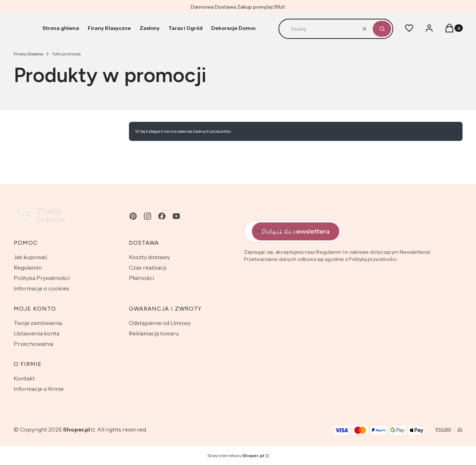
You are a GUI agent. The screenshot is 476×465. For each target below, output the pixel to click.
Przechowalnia (33, 344)
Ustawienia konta (37, 333)
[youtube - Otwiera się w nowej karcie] (176, 216)
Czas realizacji (148, 267)
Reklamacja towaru (154, 333)
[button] (382, 29)
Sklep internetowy (236, 455)
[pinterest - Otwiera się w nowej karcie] (133, 216)
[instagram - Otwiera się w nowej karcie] (148, 216)
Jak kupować (31, 257)
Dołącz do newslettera (296, 231)
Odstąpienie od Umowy (160, 323)
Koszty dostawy (149, 257)
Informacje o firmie (39, 389)
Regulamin (28, 267)
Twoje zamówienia (38, 323)
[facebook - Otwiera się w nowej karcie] (162, 216)
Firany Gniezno (28, 54)
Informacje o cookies (42, 288)
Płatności (141, 278)
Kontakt (24, 378)
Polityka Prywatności (42, 278)
